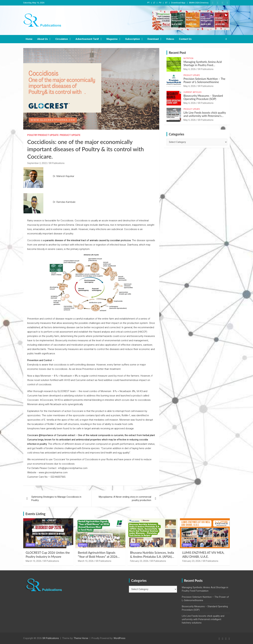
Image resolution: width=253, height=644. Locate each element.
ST (166, 3)
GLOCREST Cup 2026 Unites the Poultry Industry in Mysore (48, 555)
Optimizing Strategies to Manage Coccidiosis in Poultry (56, 499)
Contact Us (185, 39)
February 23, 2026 (139, 561)
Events (30, 545)
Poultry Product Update (43, 135)
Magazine (112, 39)
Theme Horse (81, 638)
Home (29, 39)
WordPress (119, 638)
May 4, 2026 (190, 69)
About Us (43, 39)
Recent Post (177, 53)
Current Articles (192, 92)
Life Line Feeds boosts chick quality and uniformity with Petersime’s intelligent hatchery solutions (205, 116)
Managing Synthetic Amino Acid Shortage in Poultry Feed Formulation (203, 65)
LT (154, 3)
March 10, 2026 (33, 561)
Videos (170, 39)
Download (153, 39)
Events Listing (35, 514)
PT (148, 3)
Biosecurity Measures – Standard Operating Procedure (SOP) (203, 97)
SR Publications (57, 163)
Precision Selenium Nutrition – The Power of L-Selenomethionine (204, 80)
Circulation (62, 39)
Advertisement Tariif (87, 39)
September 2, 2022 (37, 163)
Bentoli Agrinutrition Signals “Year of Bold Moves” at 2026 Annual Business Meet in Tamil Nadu (98, 558)
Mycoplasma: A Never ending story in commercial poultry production (125, 499)
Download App (178, 3)
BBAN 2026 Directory (199, 3)
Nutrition (188, 58)
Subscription (133, 39)
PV (160, 3)
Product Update (70, 135)
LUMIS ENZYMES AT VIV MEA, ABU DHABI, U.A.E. (203, 555)
